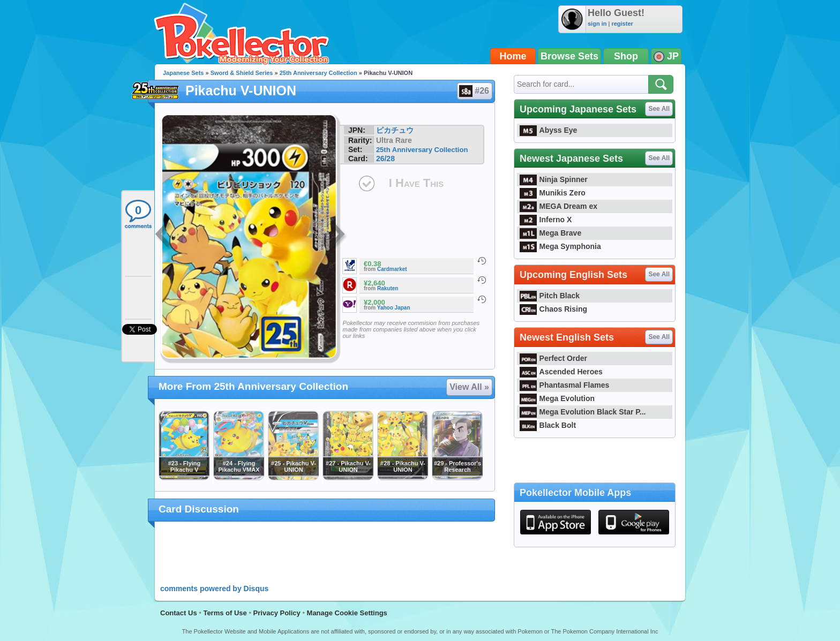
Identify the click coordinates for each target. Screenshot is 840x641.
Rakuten (388, 288)
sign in (597, 24)
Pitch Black (550, 296)
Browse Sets (569, 56)
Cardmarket (392, 269)
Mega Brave (550, 233)
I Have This (416, 183)
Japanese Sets (183, 73)
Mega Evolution (557, 398)
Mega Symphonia (560, 246)
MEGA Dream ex (558, 206)
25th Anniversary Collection (318, 73)
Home (513, 56)
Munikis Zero (553, 193)
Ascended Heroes (561, 372)
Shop (626, 56)
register (622, 24)
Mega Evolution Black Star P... (583, 412)
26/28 (385, 159)
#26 (474, 91)
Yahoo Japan (394, 308)
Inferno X (546, 220)
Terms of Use (225, 613)
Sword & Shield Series (242, 73)
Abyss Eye (548, 130)
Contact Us (179, 613)
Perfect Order (553, 358)
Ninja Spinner (554, 179)
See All (659, 109)
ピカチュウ (395, 130)
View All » (469, 387)
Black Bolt (548, 425)
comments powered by (214, 589)
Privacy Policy (277, 613)
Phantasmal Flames (564, 385)
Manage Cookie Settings (347, 613)
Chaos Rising (553, 309)
